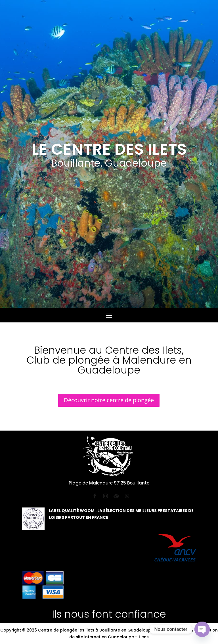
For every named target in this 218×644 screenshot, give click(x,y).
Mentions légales (176, 630)
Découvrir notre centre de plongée (109, 400)
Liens (144, 637)
